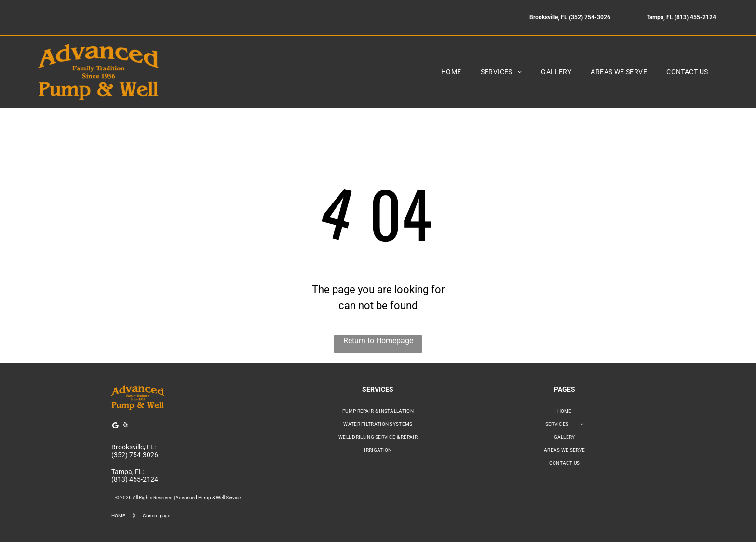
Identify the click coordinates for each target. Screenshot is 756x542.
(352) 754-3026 (135, 455)
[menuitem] (451, 72)
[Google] (115, 427)
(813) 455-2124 (135, 479)
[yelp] (125, 427)
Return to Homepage (378, 341)
